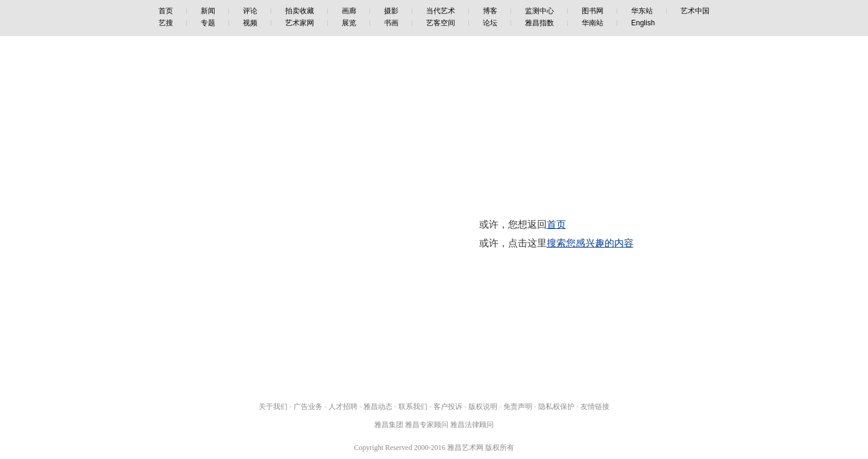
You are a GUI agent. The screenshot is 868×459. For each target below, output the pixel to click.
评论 (250, 11)
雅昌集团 (389, 425)
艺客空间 (441, 23)
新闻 (208, 11)
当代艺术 (441, 11)
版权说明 (483, 407)
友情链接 (595, 407)
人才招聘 (343, 407)
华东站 (642, 11)
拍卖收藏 (300, 11)
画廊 (349, 11)
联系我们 (413, 407)
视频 (250, 23)
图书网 (593, 11)
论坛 (490, 23)
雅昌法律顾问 (472, 425)
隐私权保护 (556, 407)
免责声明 (518, 407)
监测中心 (539, 11)
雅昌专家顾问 (427, 425)
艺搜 (166, 23)
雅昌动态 (378, 407)
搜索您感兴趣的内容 (590, 243)
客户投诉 (448, 407)
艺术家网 (300, 23)
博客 (490, 11)
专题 (208, 23)
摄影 (391, 11)
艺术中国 (695, 11)
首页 (166, 11)
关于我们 (273, 407)
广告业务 (308, 407)
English (643, 23)
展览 (349, 23)
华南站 (593, 23)
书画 (391, 23)
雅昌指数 (539, 23)
